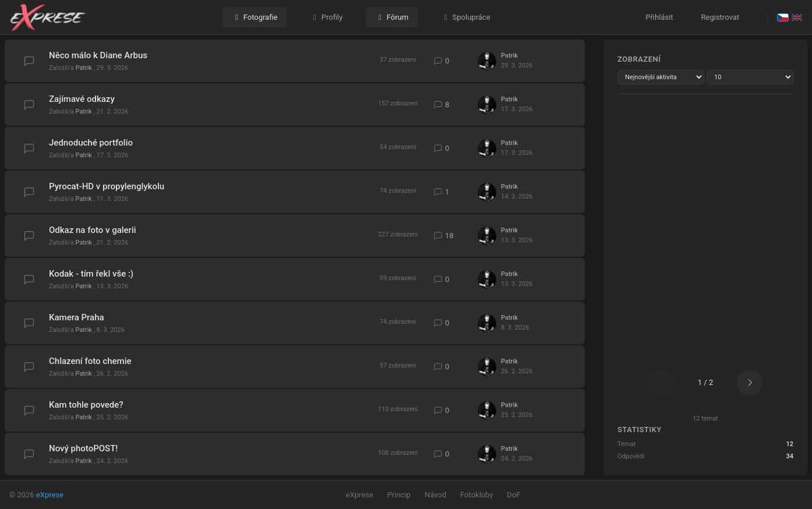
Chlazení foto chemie (90, 361)
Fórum (392, 17)
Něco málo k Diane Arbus (98, 55)
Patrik (85, 68)
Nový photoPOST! (83, 448)
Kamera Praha (77, 317)
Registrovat (720, 17)
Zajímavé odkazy (82, 99)
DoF (513, 495)
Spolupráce (465, 17)
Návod (435, 495)
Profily (326, 17)
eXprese (50, 495)
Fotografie (255, 17)
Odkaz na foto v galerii (93, 230)
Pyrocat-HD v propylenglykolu (107, 186)
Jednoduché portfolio (91, 143)
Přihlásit (659, 17)
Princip (399, 495)
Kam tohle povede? (86, 405)
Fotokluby (476, 495)
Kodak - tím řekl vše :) (91, 274)
